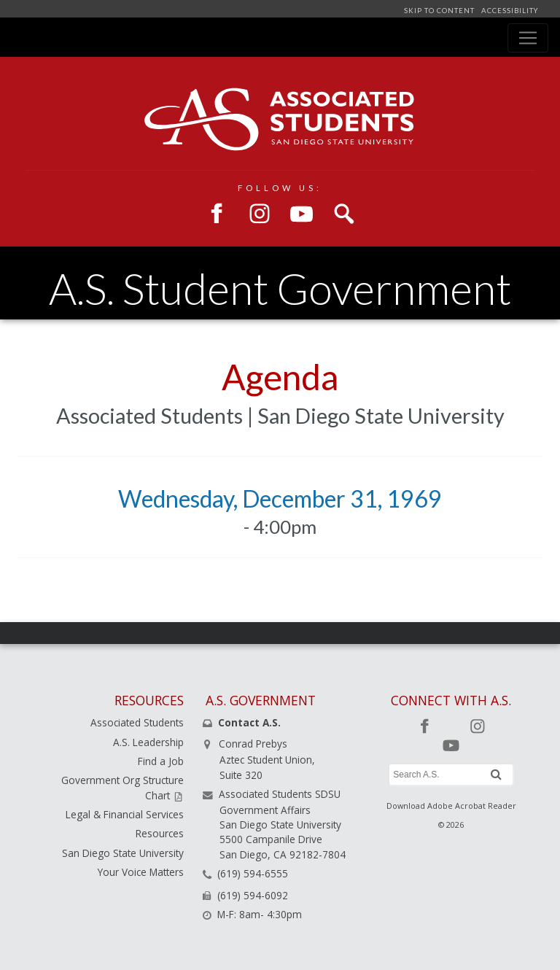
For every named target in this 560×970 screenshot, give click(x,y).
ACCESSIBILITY (509, 11)
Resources (160, 833)
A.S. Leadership (148, 742)
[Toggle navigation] (528, 38)
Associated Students (137, 722)
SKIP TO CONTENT (440, 11)
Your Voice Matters (141, 872)
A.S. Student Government (280, 288)
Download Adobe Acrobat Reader (451, 806)
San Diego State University (123, 853)
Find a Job (161, 761)
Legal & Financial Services (125, 814)
